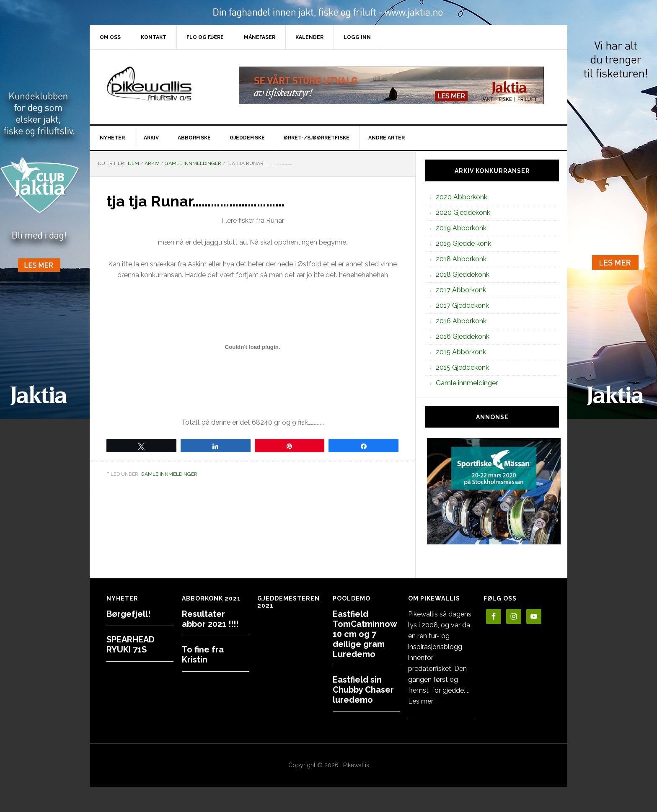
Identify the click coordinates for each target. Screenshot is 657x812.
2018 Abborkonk (461, 259)
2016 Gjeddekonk (463, 336)
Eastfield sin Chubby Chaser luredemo (363, 690)
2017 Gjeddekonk (462, 305)
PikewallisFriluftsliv (161, 85)
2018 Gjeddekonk (463, 275)
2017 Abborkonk (461, 290)
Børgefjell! (128, 614)
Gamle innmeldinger (169, 474)
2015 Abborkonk (461, 352)
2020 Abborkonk (462, 197)
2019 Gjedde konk (463, 244)
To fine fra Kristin (203, 655)
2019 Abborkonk (461, 228)
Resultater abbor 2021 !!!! (210, 619)
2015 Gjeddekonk (462, 367)
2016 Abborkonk (461, 321)
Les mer (421, 701)
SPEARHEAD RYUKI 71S (131, 644)
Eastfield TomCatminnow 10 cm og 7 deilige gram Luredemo (365, 634)
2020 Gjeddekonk (463, 213)
